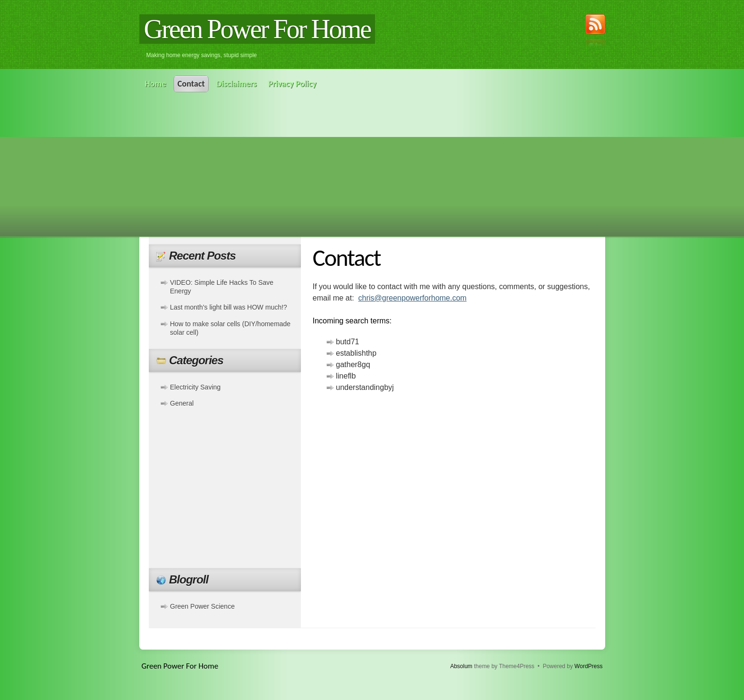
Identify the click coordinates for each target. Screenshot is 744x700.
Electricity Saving (196, 387)
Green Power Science (203, 606)
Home (156, 84)
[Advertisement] (372, 163)
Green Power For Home (257, 29)
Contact (191, 84)
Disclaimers (237, 84)
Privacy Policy (292, 84)
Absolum (461, 666)
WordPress (588, 666)
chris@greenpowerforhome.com (413, 298)
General (182, 403)
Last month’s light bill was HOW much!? (229, 307)
